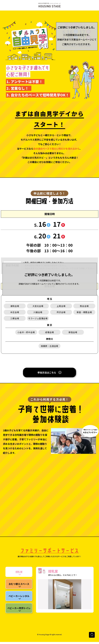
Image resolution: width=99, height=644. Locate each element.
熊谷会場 (84, 306)
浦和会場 (15, 306)
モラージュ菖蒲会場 (38, 318)
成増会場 (49, 332)
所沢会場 (61, 312)
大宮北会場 (38, 306)
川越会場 (38, 312)
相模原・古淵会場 (49, 346)
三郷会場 (15, 318)
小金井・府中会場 (26, 332)
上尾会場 (61, 306)
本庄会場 (15, 312)
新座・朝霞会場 (84, 312)
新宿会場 (73, 332)
